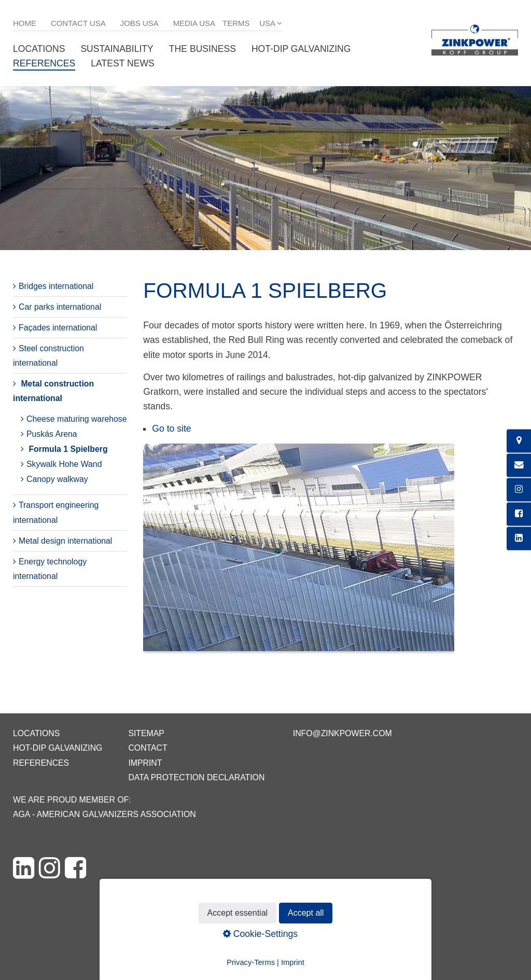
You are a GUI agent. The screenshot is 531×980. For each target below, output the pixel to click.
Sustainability (117, 49)
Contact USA (78, 23)
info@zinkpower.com (343, 733)
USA (267, 23)
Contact (148, 748)
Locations (39, 49)
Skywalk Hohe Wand (64, 464)
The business (202, 49)
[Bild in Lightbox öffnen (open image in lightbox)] (299, 553)
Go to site (171, 429)
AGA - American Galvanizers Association (104, 814)
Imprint (145, 763)
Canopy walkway (57, 479)
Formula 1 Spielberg (68, 449)
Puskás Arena (52, 434)
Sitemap (146, 733)
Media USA (194, 23)
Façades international (58, 328)
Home (25, 23)
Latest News (123, 63)
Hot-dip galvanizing (301, 49)
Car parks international (60, 307)
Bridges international (56, 286)
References (44, 63)
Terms (236, 23)
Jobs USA (139, 23)
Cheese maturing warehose (77, 419)
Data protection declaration (196, 777)
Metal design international (65, 541)
